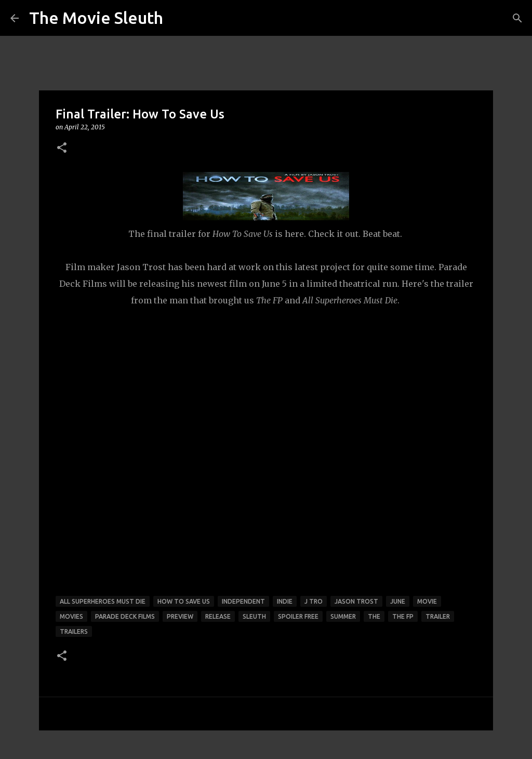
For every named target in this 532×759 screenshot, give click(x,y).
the (374, 616)
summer (343, 616)
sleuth (254, 616)
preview (180, 616)
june (398, 601)
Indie (285, 601)
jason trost (356, 601)
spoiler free (298, 616)
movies (71, 616)
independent (243, 601)
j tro (314, 601)
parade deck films (125, 616)
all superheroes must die (103, 601)
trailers (74, 631)
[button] (62, 148)
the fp (403, 616)
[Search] (517, 18)
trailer (438, 616)
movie (427, 601)
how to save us (184, 601)
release (218, 616)
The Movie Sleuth (96, 18)
